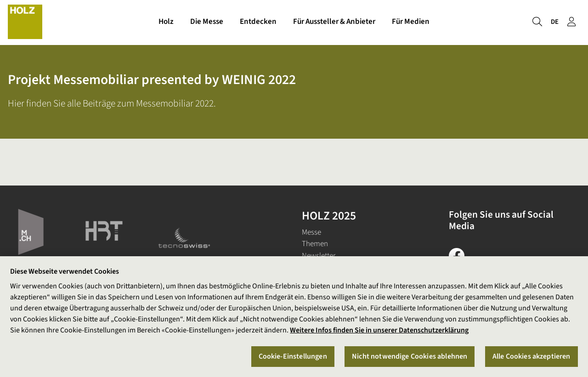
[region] (294, 317)
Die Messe (207, 22)
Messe (311, 232)
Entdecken (258, 22)
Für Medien (411, 22)
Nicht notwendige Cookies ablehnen (410, 356)
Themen (315, 244)
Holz (166, 22)
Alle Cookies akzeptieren (531, 356)
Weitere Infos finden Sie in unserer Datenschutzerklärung (379, 330)
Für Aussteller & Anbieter (334, 22)
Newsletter (319, 256)
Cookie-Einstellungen (293, 356)
